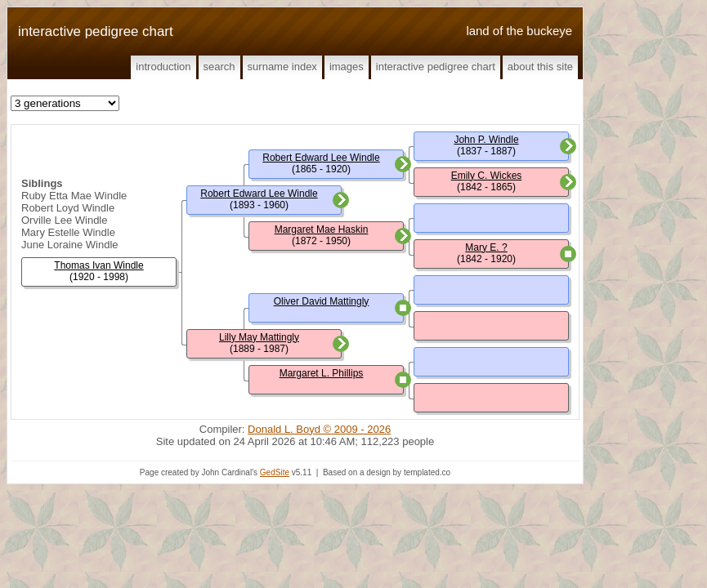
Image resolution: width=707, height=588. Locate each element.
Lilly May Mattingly (259, 337)
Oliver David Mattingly (322, 301)
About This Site (540, 67)
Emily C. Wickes (487, 176)
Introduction (163, 67)
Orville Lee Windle (65, 220)
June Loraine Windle (70, 245)
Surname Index (282, 67)
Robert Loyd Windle (68, 208)
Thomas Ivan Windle (98, 265)
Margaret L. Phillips (322, 373)
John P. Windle (486, 140)
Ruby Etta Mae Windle (74, 196)
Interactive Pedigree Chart (436, 67)
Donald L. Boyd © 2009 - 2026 (319, 429)
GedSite (275, 472)
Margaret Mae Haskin (322, 229)
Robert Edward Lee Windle (259, 194)
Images (347, 67)
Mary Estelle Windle (68, 232)
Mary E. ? (486, 247)
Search (219, 67)
